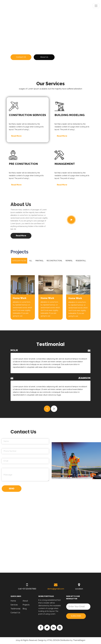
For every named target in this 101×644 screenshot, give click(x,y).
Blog (25, 609)
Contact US (21, 57)
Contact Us (15, 613)
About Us (44, 57)
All (31, 261)
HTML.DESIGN (53, 641)
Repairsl (69, 261)
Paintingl (40, 261)
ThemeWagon (79, 641)
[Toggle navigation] (96, 6)
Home (13, 601)
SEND (12, 489)
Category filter (19, 261)
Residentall (81, 261)
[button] (47, 409)
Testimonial (15, 609)
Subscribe (76, 617)
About (25, 601)
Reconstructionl (55, 261)
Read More (16, 136)
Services (14, 605)
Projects (26, 605)
